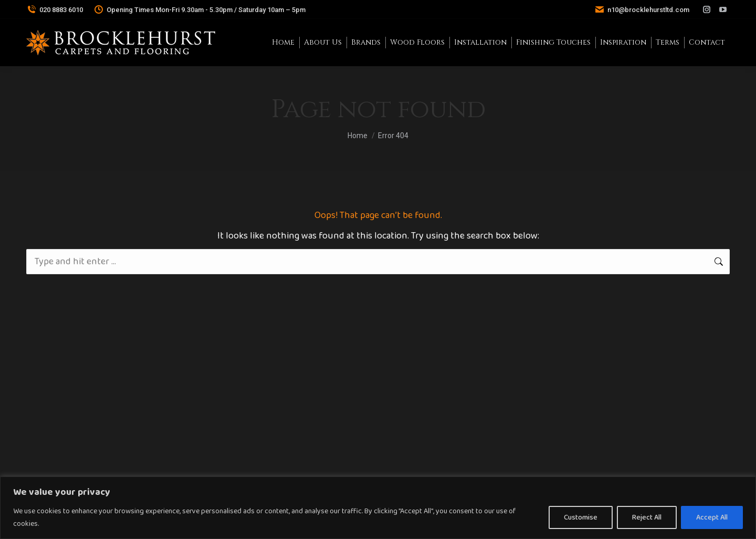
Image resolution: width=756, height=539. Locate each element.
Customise (581, 517)
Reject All (647, 517)
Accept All (712, 517)
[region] (378, 508)
